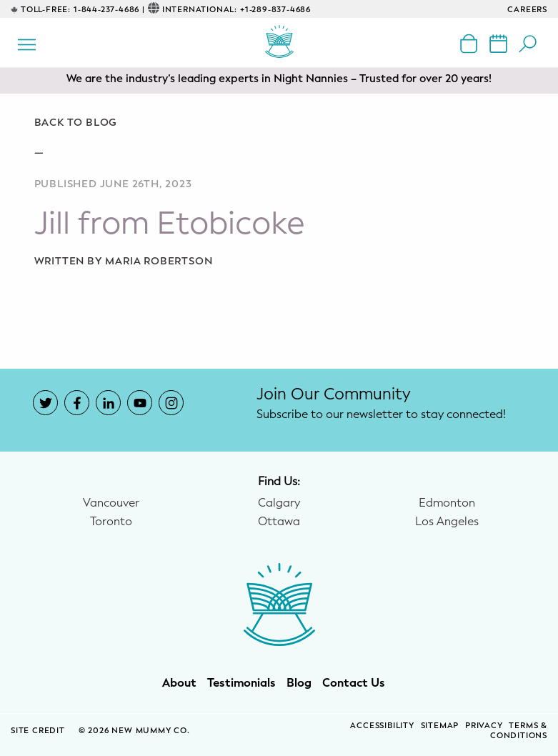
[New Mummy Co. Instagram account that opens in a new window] (171, 403)
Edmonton (447, 503)
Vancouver (111, 503)
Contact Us (354, 683)
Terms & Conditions (519, 731)
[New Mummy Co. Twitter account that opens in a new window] (45, 403)
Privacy (484, 726)
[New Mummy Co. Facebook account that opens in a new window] (77, 403)
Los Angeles (447, 522)
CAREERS (527, 10)
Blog (299, 683)
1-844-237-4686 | (109, 10)
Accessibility (382, 726)
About (179, 683)
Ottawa (279, 522)
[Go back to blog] (279, 123)
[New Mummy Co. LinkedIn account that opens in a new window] (108, 403)
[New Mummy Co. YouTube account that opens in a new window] (140, 403)
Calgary (279, 503)
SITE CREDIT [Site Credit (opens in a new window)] (39, 731)
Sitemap (440, 726)
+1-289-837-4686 (275, 10)
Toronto (111, 522)
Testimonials (241, 683)
